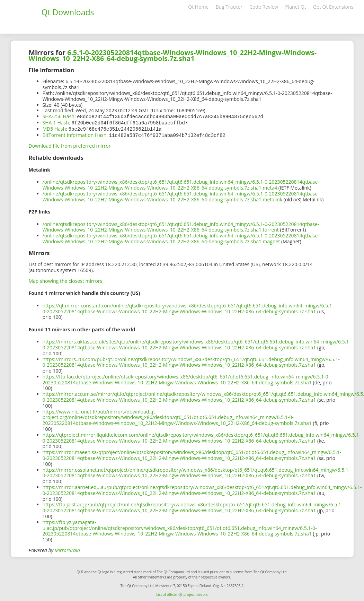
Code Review (264, 7)
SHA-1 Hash (56, 122)
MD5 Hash (54, 128)
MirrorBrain (67, 549)
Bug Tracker (229, 7)
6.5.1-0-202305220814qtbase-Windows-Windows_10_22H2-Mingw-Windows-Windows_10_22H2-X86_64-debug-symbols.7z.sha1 (173, 55)
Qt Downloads (68, 12)
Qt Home (198, 7)
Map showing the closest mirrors (66, 280)
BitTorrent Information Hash (75, 134)
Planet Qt (296, 7)
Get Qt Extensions (333, 7)
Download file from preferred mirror (70, 144)
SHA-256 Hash (59, 116)
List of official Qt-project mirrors (182, 593)
